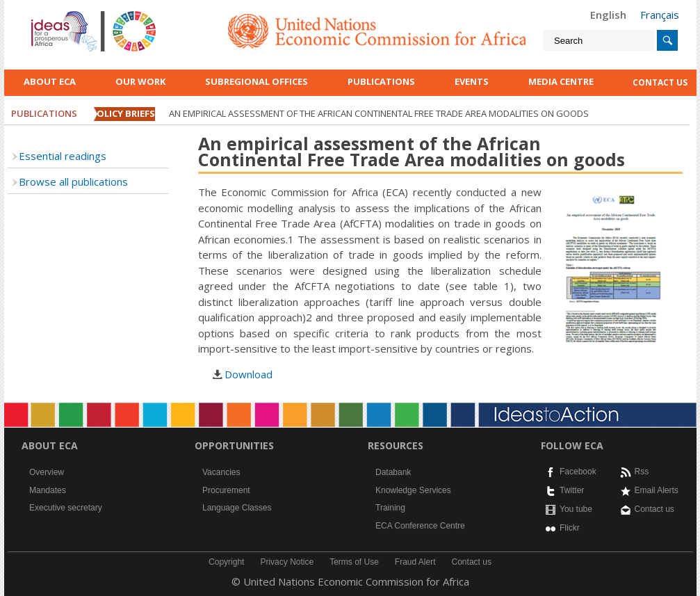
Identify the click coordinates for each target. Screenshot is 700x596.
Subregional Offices (257, 81)
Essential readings (63, 156)
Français (660, 15)
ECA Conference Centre (420, 526)
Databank (393, 472)
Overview (47, 472)
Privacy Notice (287, 562)
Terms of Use (354, 562)
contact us (660, 82)
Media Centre (561, 81)
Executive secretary (66, 508)
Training (390, 508)
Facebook (578, 472)
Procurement (226, 490)
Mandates (48, 490)
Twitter (572, 490)
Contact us (654, 509)
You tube (576, 509)
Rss (642, 472)
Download (249, 374)
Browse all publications (73, 182)
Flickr (570, 528)
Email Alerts (657, 490)
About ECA (50, 81)
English (608, 15)
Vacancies (221, 472)
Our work (140, 81)
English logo (50, 14)
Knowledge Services (413, 490)
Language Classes (237, 508)
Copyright (226, 562)
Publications (381, 81)
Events (472, 81)
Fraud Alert (415, 562)
